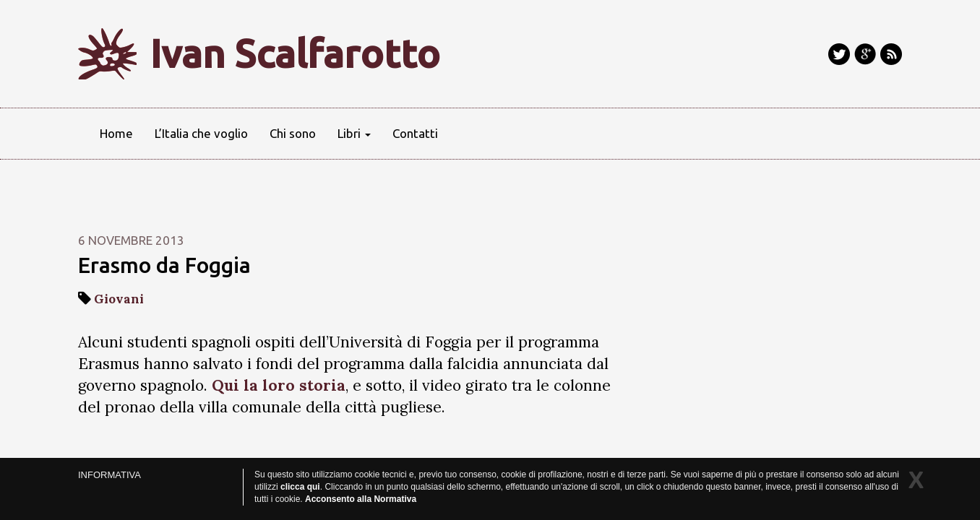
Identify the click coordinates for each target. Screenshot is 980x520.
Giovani (119, 299)
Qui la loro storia (279, 385)
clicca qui (300, 487)
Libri (354, 133)
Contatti (415, 133)
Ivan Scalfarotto (295, 53)
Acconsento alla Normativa (361, 499)
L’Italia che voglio (201, 133)
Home (116, 133)
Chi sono (293, 133)
